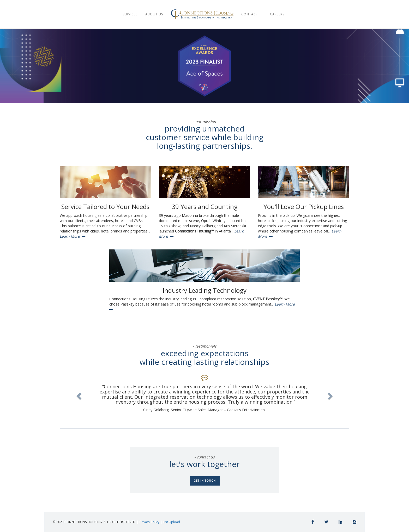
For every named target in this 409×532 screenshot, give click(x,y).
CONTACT (251, 14)
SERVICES (130, 14)
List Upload (171, 522)
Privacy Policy (149, 522)
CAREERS (278, 14)
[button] (78, 394)
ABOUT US (154, 14)
